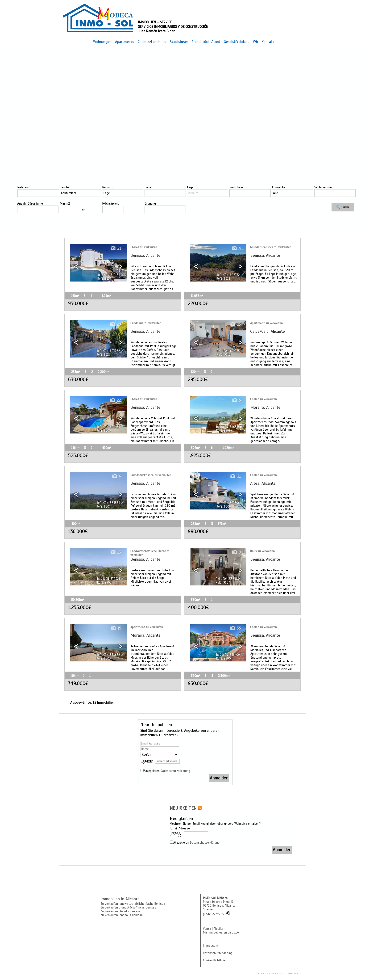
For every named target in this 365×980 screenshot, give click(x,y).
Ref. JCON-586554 (108, 503)
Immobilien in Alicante (120, 899)
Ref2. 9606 (224, 507)
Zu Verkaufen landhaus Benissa (122, 915)
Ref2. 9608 (224, 431)
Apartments (125, 42)
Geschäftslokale (237, 42)
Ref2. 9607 (104, 507)
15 (116, 628)
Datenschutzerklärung (175, 771)
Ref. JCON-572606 (228, 503)
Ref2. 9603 (104, 659)
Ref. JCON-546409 (228, 655)
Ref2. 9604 (223, 583)
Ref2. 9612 (223, 279)
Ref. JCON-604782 (108, 351)
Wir (256, 42)
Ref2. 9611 (103, 355)
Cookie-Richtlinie (214, 960)
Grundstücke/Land (206, 42)
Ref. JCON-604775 (228, 351)
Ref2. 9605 (104, 583)
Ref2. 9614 (104, 279)
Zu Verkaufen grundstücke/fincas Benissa (128, 908)
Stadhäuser (179, 42)
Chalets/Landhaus (152, 42)
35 (235, 628)
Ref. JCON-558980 (228, 579)
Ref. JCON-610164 (109, 275)
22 (115, 400)
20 (115, 324)
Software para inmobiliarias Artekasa (277, 974)
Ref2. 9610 (224, 355)
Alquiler (218, 929)
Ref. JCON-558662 (108, 655)
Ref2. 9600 (224, 659)
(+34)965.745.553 (217, 914)
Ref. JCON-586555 (228, 427)
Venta (207, 929)
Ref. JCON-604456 (108, 427)
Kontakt (268, 42)
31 (235, 476)
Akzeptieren (167, 771)
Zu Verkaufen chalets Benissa (120, 911)
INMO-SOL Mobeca (215, 898)
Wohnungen (102, 42)
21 (116, 248)
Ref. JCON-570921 (109, 579)
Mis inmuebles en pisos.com (222, 933)
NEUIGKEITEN (183, 808)
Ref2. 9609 (104, 431)
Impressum (211, 946)
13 (235, 324)
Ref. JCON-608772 (228, 275)
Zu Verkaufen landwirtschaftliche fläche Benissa (133, 904)
